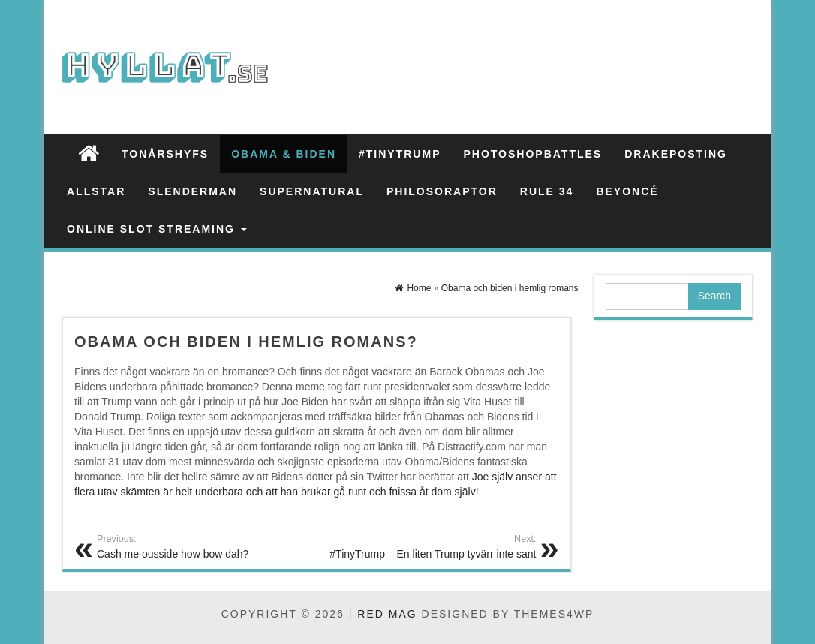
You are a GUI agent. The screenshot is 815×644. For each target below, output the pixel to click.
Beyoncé (627, 191)
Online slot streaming (157, 229)
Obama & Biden (284, 154)
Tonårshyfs (165, 154)
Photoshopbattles (532, 154)
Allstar (96, 191)
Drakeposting (676, 154)
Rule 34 (547, 191)
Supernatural (312, 191)
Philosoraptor (442, 191)
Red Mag (387, 614)
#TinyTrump (400, 154)
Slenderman (192, 191)
